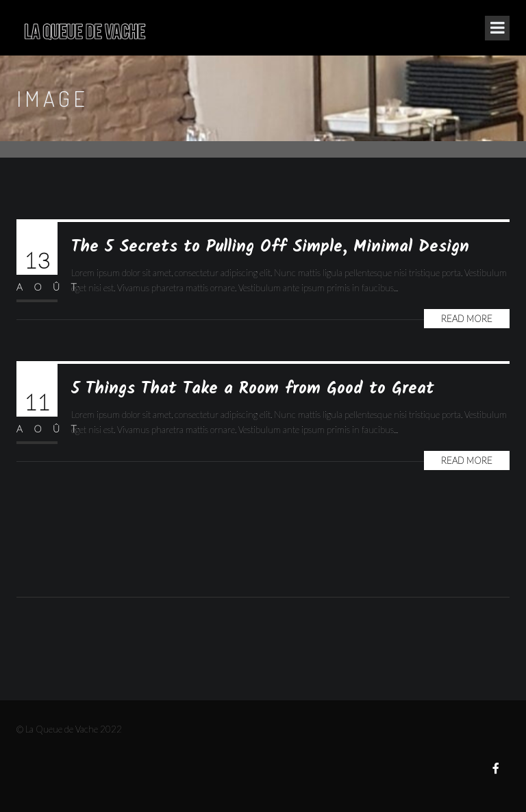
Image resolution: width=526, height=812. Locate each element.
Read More (467, 319)
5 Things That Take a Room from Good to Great (253, 389)
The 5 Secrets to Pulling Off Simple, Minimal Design (270, 247)
